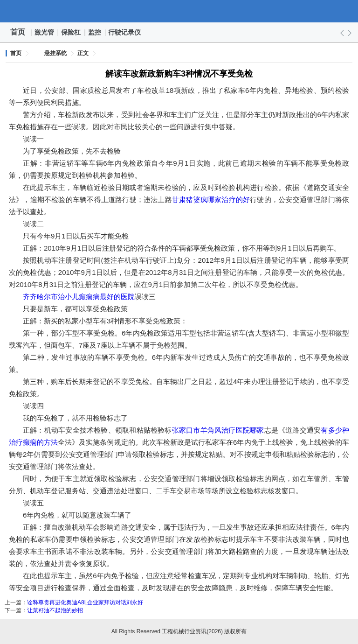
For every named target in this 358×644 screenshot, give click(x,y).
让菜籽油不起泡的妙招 (55, 610)
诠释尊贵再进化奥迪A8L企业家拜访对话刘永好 (85, 602)
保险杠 (71, 32)
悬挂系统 (55, 53)
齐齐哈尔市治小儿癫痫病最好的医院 (79, 297)
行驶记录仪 (125, 32)
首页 (18, 32)
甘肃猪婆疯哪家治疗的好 (211, 199)
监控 (95, 32)
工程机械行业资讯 (179, 11)
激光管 (45, 32)
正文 (83, 53)
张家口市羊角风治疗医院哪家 (218, 430)
